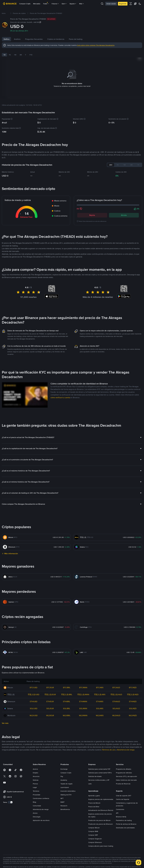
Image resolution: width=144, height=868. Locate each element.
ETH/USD (34, 699)
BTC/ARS (100, 685)
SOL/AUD (116, 706)
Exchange (64, 766)
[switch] (10, 799)
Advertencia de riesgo (41, 806)
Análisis (17, 39)
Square (73, 4)
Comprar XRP (93, 832)
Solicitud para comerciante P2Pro (100, 770)
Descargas (37, 814)
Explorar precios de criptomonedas (101, 796)
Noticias (36, 777)
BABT (63, 799)
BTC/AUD (116, 685)
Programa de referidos (124, 770)
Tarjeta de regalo (66, 781)
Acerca (35, 766)
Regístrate (123, 4)
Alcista (124, 212)
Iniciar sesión (111, 4)
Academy (64, 777)
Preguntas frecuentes (34, 39)
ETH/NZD (133, 699)
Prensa (35, 781)
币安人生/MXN (83, 692)
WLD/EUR (50, 713)
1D (4, 55)
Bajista (92, 212)
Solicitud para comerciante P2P (99, 766)
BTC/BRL (67, 685)
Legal (35, 784)
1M (15, 55)
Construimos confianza (41, 795)
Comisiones (120, 806)
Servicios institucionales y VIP (99, 777)
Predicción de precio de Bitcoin (99, 817)
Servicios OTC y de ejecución (126, 774)
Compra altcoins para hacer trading (101, 843)
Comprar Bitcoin (94, 825)
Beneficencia (65, 806)
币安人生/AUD (116, 692)
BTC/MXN (83, 685)
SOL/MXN (83, 706)
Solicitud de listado (95, 774)
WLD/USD (34, 713)
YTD (31, 55)
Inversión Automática (68, 788)
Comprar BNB (93, 828)
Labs (90, 781)
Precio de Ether (94, 804)
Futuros (55, 4)
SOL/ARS (100, 706)
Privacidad (36, 792)
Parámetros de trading (124, 817)
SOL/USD (34, 706)
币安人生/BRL (67, 692)
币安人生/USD (34, 692)
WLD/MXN (83, 713)
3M (21, 55)
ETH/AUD (116, 699)
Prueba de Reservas (123, 781)
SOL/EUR (50, 706)
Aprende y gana (94, 793)
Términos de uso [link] (109, 747)
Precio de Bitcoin (94, 800)
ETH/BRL (67, 699)
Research (64, 803)
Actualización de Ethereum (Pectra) (101, 807)
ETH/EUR (50, 699)
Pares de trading (76, 39)
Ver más (5, 720)
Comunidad (37, 803)
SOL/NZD (133, 706)
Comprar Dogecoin (95, 836)
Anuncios (36, 774)
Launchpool (65, 784)
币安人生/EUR (50, 692)
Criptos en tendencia (56, 39)
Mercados (37, 4)
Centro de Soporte (123, 796)
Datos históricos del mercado (126, 777)
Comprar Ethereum (95, 839)
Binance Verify (121, 814)
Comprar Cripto (25, 4)
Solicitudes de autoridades (125, 825)
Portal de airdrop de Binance (126, 821)
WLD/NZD (133, 713)
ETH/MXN (83, 699)
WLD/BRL (67, 713)
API (117, 810)
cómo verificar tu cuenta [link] (60, 395)
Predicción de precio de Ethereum (100, 821)
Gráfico (6, 39)
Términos (36, 788)
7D (10, 55)
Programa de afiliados (124, 766)
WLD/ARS (100, 713)
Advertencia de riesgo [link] (126, 747)
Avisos (35, 810)
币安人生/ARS (100, 692)
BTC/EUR (50, 685)
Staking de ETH (66, 792)
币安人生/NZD (133, 692)
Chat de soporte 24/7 (124, 793)
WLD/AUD (116, 713)
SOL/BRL (67, 706)
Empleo (35, 770)
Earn (64, 4)
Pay (62, 774)
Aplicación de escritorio (41, 817)
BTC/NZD (133, 685)
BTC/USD (34, 685)
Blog (34, 799)
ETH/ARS (100, 699)
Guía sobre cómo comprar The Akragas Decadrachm (96, 45)
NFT (62, 795)
